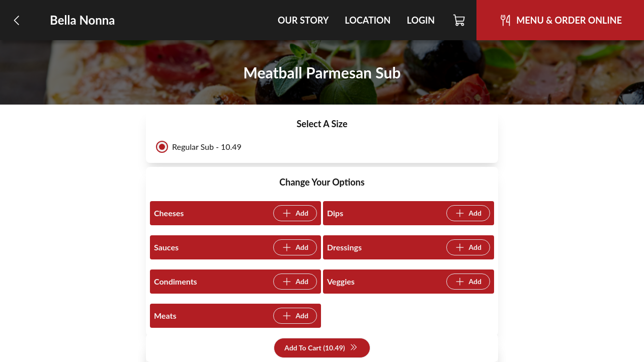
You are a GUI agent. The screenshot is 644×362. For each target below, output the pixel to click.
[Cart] (460, 20)
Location (368, 20)
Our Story (303, 20)
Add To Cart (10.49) (321, 348)
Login (421, 20)
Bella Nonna (83, 20)
